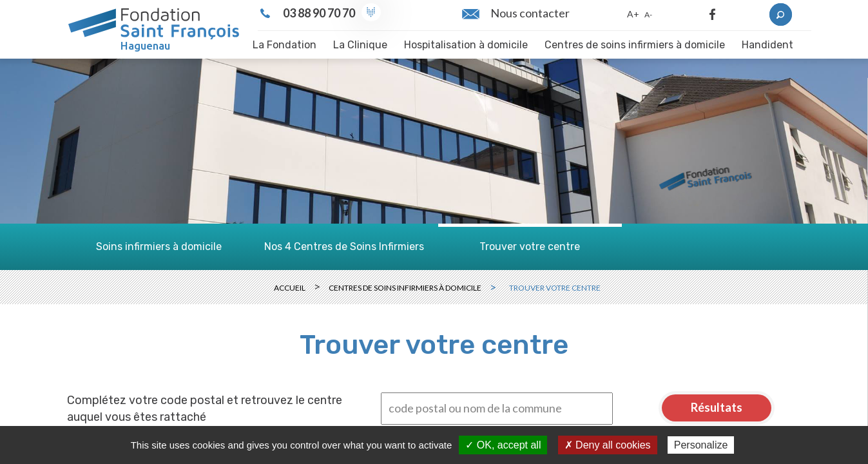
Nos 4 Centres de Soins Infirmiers (344, 247)
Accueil (290, 288)
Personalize (701, 445)
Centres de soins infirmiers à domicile (405, 288)
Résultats (717, 407)
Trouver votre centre (530, 247)
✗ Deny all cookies (608, 445)
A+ (633, 14)
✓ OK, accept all (503, 445)
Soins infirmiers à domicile (159, 247)
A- (648, 15)
